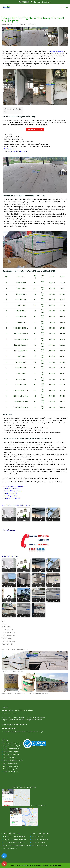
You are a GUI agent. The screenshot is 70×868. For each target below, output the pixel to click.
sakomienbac (8, 24)
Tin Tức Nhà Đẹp (7, 638)
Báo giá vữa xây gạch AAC (11, 766)
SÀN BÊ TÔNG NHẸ (7, 671)
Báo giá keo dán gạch (9, 757)
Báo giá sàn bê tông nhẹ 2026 (12, 749)
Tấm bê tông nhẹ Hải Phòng (12, 498)
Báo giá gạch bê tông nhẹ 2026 (12, 743)
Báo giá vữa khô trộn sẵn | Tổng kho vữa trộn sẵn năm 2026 (20, 693)
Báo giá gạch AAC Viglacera (11, 752)
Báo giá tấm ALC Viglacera (11, 754)
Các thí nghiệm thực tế (10, 848)
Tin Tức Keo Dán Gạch (8, 633)
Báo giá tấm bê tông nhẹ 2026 (12, 746)
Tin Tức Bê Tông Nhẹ (30, 24)
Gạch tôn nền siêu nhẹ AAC (10, 649)
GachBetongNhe (56, 865)
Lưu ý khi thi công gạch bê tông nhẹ (14, 842)
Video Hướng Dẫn (7, 644)
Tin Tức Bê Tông (7, 627)
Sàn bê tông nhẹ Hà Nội (11, 496)
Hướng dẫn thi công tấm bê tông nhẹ (14, 837)
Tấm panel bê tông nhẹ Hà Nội (13, 491)
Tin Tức (4, 624)
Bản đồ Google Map (10, 149)
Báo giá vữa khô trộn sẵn (11, 772)
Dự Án (4, 621)
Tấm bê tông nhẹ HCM (10, 493)
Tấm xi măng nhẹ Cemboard (40, 839)
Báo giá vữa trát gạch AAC (11, 769)
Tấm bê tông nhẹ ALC (38, 837)
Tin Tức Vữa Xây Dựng (8, 641)
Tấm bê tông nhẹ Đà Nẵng (11, 489)
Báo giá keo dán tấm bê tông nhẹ (13, 760)
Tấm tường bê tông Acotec (40, 845)
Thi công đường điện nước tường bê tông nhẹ (17, 845)
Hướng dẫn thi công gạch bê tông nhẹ (14, 839)
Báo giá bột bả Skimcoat (10, 763)
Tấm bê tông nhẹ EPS (38, 842)
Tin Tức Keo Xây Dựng (8, 636)
